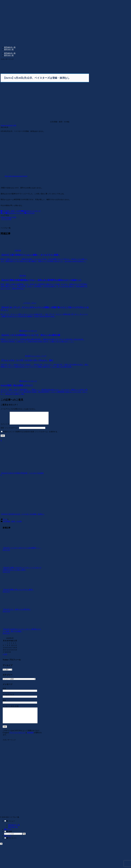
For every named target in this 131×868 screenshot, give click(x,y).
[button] (24, 839)
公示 (3, 213)
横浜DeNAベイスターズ (31, 211)
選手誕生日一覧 (14, 830)
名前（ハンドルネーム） (10, 430)
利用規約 (30, 738)
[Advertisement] (36, 65)
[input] (13, 839)
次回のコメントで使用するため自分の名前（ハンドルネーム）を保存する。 (31, 434)
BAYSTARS (30, 213)
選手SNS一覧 (13, 833)
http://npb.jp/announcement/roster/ (16, 176)
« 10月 (5, 657)
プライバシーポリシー (17, 738)
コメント (5, 426)
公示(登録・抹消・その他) (11, 211)
